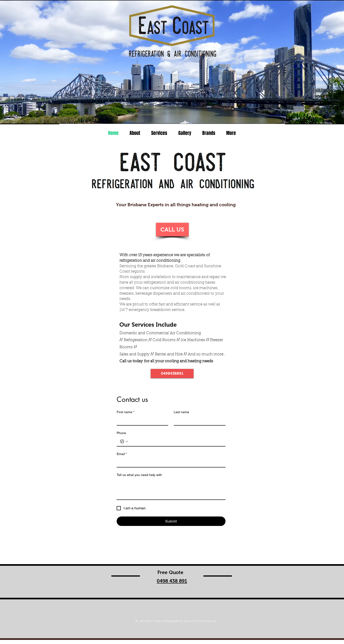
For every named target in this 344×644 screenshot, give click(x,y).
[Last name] (198, 421)
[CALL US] (172, 230)
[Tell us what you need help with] (171, 489)
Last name (181, 412)
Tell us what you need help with (139, 475)
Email (122, 454)
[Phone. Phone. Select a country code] (124, 441)
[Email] (170, 462)
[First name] (141, 421)
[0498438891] (172, 374)
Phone (121, 433)
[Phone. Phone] (176, 441)
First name (126, 412)
